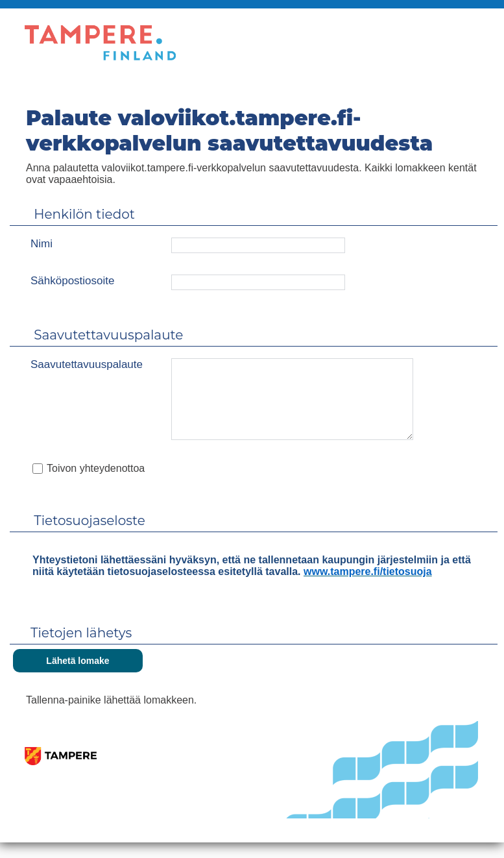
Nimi (42, 244)
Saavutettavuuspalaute (87, 364)
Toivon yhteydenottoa (96, 484)
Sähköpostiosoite (72, 281)
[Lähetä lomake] (78, 676)
